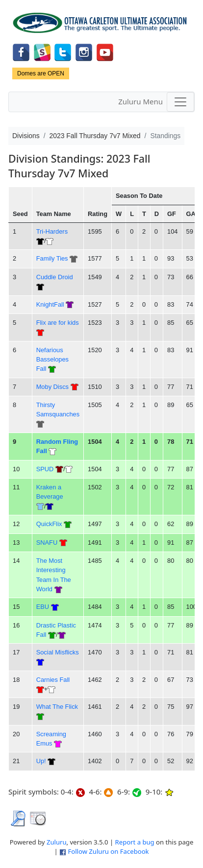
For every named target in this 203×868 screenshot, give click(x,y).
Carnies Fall (53, 680)
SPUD (45, 469)
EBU (43, 607)
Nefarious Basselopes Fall (52, 360)
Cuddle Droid (55, 277)
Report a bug (135, 842)
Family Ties (52, 258)
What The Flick (57, 707)
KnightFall (50, 304)
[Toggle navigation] (180, 102)
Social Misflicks (58, 652)
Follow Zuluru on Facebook (108, 851)
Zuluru (57, 842)
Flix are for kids (58, 323)
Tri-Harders (52, 231)
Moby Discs (52, 387)
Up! (41, 761)
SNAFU (47, 542)
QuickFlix (49, 524)
